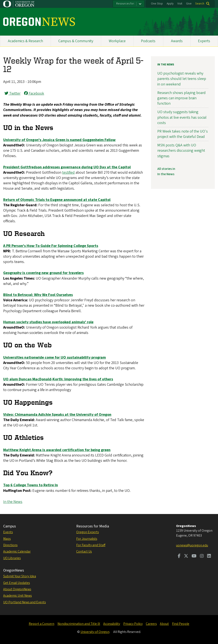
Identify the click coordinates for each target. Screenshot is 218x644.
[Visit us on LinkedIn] (209, 556)
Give (189, 4)
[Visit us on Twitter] (186, 556)
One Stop (157, 4)
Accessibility (112, 624)
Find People (181, 624)
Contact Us (84, 552)
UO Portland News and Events (24, 602)
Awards (177, 41)
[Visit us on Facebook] (179, 556)
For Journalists (87, 539)
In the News (13, 502)
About (164, 624)
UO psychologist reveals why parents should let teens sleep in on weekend (182, 79)
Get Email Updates (16, 583)
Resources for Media (93, 526)
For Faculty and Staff (91, 545)
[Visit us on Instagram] (202, 556)
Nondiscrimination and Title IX (79, 624)
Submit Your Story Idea (20, 576)
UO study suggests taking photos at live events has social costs (182, 117)
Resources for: (125, 4)
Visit (180, 4)
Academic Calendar (17, 552)
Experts (204, 41)
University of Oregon (95, 632)
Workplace (117, 41)
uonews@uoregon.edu (192, 545)
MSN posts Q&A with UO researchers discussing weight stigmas (181, 151)
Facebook (34, 93)
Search (200, 4)
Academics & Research (25, 41)
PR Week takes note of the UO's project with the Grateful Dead (183, 134)
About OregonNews (17, 589)
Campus (10, 526)
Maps (7, 539)
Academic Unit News (17, 596)
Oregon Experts (87, 532)
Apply (170, 4)
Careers (151, 624)
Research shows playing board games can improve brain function (181, 98)
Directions (10, 545)
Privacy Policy (133, 624)
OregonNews (14, 570)
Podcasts (148, 41)
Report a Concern (42, 624)
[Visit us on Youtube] (194, 556)
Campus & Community (76, 41)
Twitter (12, 93)
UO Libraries (12, 558)
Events (8, 532)
